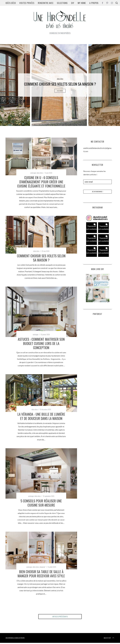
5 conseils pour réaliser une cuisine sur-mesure (41, 503)
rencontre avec (46, 3)
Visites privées (27, 3)
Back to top (109, 639)
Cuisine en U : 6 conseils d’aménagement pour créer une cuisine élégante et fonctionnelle (41, 182)
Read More (60, 91)
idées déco (11, 3)
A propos (94, 3)
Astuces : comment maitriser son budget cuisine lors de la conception (41, 343)
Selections (62, 3)
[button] (92, 228)
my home (82, 3)
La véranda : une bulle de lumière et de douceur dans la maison (41, 416)
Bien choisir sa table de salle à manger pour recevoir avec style (41, 574)
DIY (73, 3)
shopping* (42, 567)
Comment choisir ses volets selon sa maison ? (41, 258)
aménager (33, 173)
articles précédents (60, 617)
